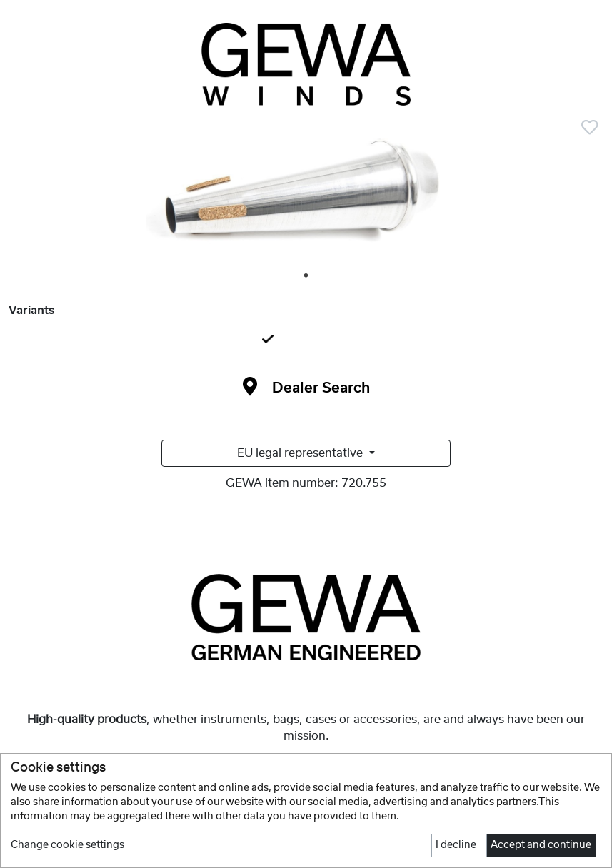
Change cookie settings (67, 845)
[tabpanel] (306, 197)
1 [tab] (307, 276)
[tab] (306, 340)
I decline (456, 845)
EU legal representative (301, 453)
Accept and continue (541, 845)
